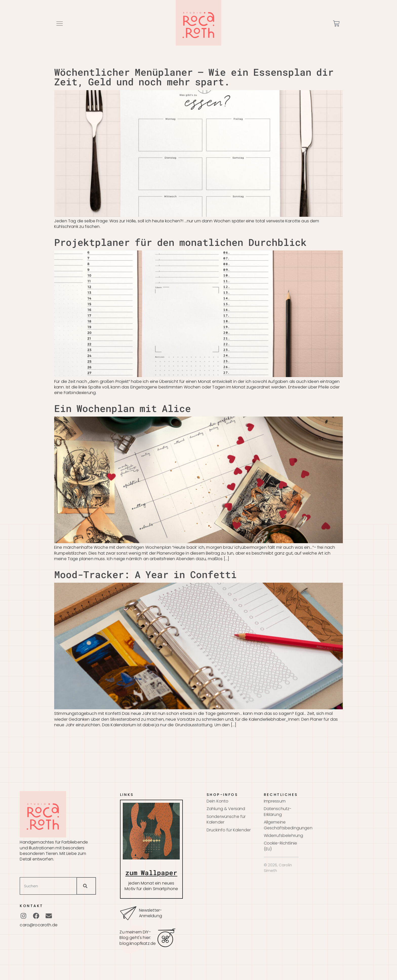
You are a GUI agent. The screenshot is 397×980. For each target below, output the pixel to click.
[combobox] (48, 886)
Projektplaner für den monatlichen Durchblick (180, 242)
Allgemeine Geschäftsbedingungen (281, 825)
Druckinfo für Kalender (229, 830)
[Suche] (86, 886)
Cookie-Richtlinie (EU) (281, 846)
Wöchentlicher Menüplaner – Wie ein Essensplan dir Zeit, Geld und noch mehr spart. (194, 77)
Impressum (275, 801)
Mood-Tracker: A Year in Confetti (145, 574)
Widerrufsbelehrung (281, 836)
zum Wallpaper (151, 873)
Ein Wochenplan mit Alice (123, 408)
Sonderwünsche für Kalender (226, 819)
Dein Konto (218, 801)
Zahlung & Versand (226, 809)
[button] (59, 24)
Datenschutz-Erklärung (278, 812)
